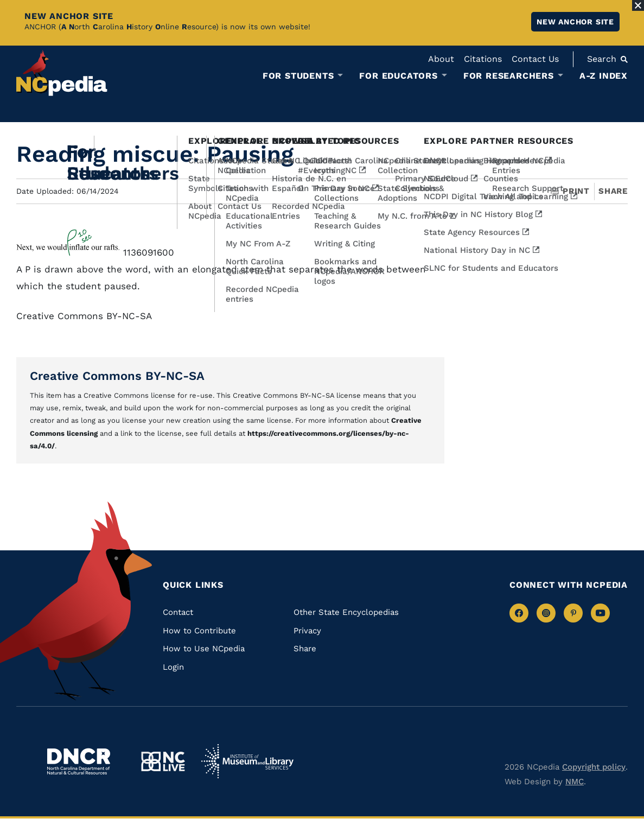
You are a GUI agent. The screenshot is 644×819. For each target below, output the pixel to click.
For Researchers (509, 76)
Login (173, 667)
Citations (483, 59)
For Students (298, 76)
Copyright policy (594, 767)
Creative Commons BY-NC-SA (117, 376)
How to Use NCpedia (204, 649)
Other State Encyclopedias (346, 612)
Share (613, 191)
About (441, 59)
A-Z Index (604, 76)
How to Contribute (199, 631)
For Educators (398, 76)
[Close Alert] (638, 5)
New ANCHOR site (575, 22)
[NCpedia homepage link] (62, 73)
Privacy (307, 631)
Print (570, 191)
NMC (575, 782)
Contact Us (535, 59)
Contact (178, 612)
